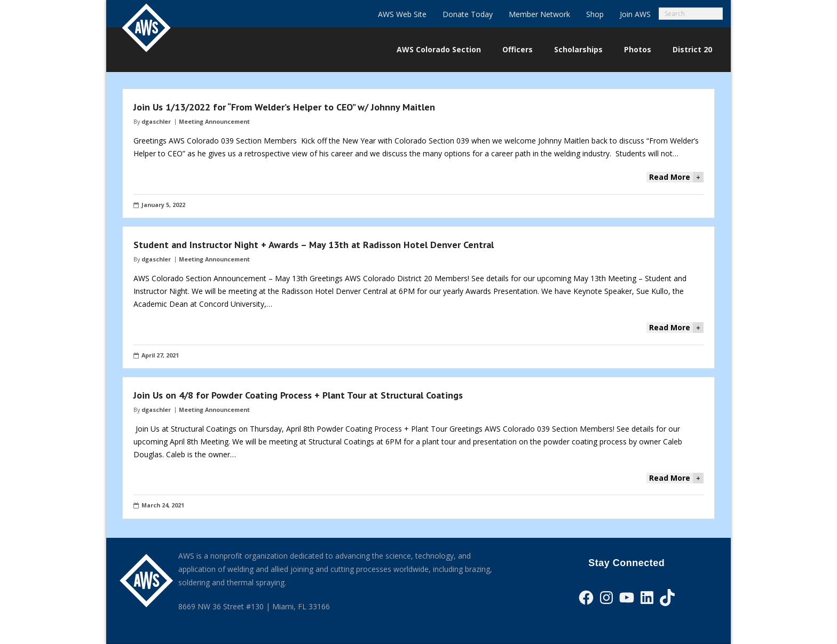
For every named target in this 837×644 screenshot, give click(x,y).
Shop (595, 14)
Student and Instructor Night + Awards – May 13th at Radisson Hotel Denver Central (314, 245)
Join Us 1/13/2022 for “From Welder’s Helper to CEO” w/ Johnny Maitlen (284, 107)
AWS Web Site (402, 14)
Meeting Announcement (214, 121)
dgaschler (156, 121)
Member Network (539, 14)
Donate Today (468, 14)
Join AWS (635, 14)
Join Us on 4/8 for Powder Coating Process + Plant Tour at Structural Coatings (298, 395)
